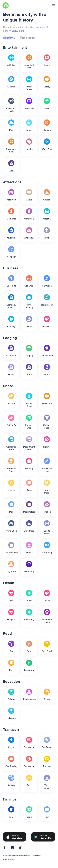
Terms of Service (9, 859)
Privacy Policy (37, 855)
